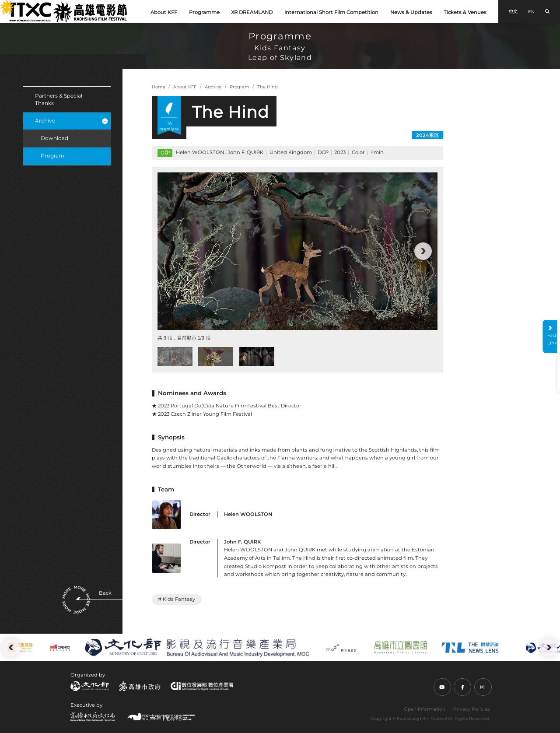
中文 (513, 12)
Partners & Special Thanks (59, 99)
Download (54, 138)
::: (3, 5)
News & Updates (411, 12)
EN (531, 12)
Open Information (425, 709)
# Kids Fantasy (177, 599)
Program (52, 156)
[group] (297, 251)
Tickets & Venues (465, 12)
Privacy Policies (471, 709)
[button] (423, 251)
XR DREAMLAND (252, 12)
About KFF (164, 12)
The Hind (268, 87)
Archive (72, 121)
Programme (204, 12)
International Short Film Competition (331, 12)
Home (159, 87)
